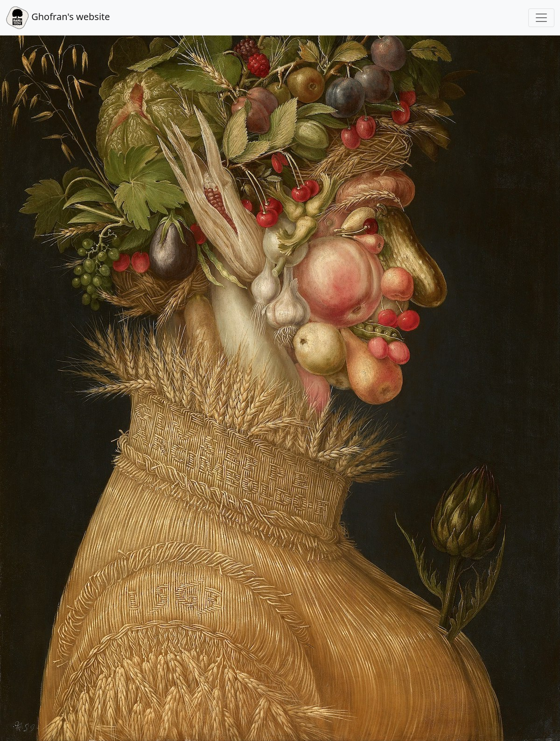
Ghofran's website (58, 18)
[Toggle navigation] (541, 18)
